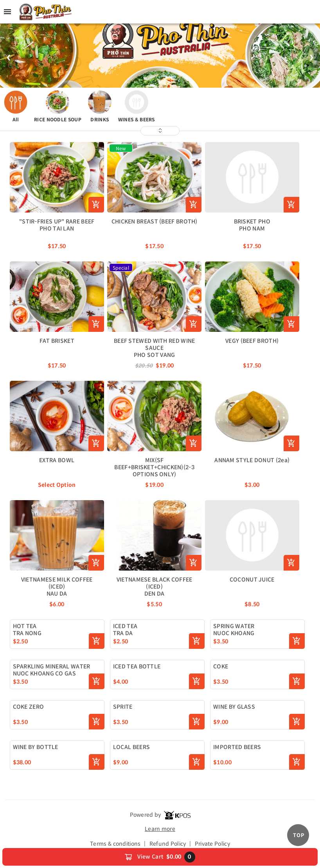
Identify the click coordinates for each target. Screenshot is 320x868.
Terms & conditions (115, 843)
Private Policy (212, 843)
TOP (299, 835)
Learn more (160, 829)
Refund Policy (168, 843)
